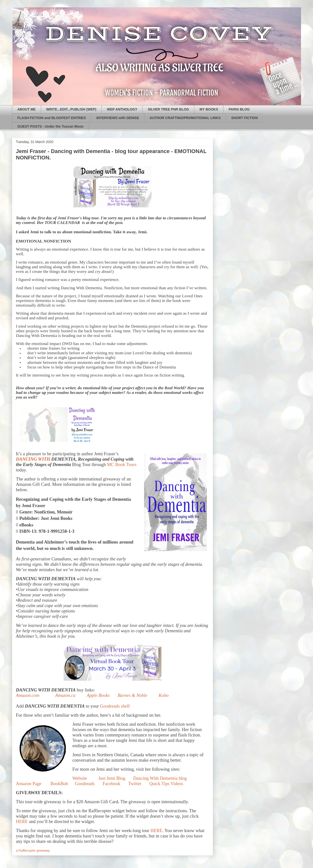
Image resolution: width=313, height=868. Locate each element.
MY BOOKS (209, 109)
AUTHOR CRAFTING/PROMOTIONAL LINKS (185, 118)
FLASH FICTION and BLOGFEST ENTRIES (52, 118)
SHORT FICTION (244, 118)
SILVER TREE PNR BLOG (168, 109)
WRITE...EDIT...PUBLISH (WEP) (71, 109)
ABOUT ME (27, 109)
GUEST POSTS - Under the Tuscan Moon (50, 126)
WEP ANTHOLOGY (122, 109)
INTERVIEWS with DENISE (118, 118)
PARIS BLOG (239, 109)
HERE (22, 821)
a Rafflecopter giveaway (33, 851)
